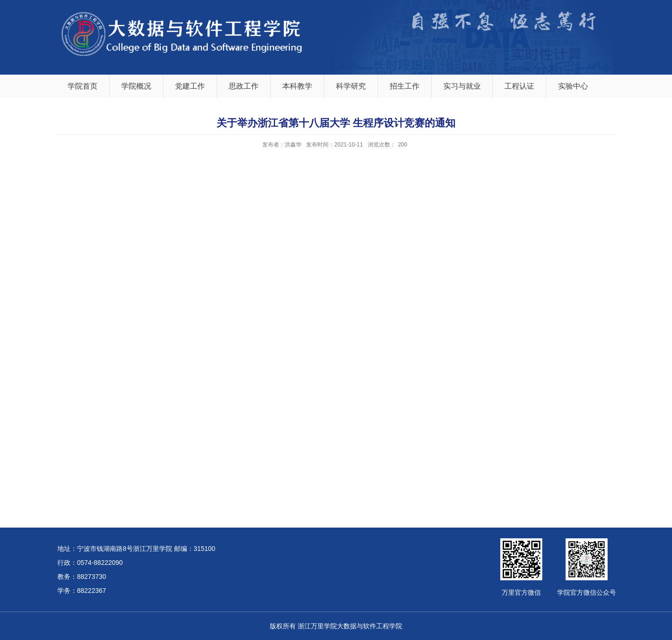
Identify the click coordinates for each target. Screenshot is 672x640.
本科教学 (297, 86)
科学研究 (351, 86)
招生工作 (405, 86)
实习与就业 (462, 86)
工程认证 (519, 86)
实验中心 (573, 86)
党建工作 (190, 86)
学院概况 (136, 86)
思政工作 (244, 86)
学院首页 (83, 86)
